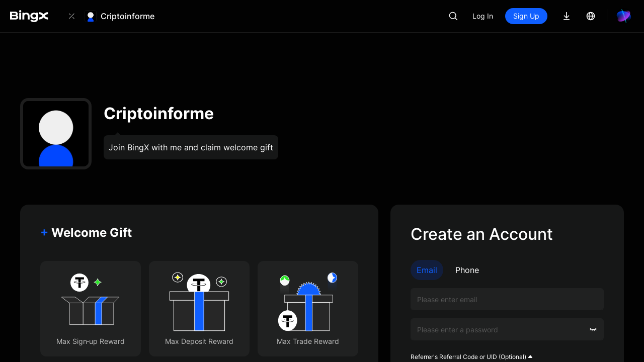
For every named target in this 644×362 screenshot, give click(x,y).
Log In (517, 16)
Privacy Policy (462, 274)
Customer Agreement (556, 265)
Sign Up (560, 16)
